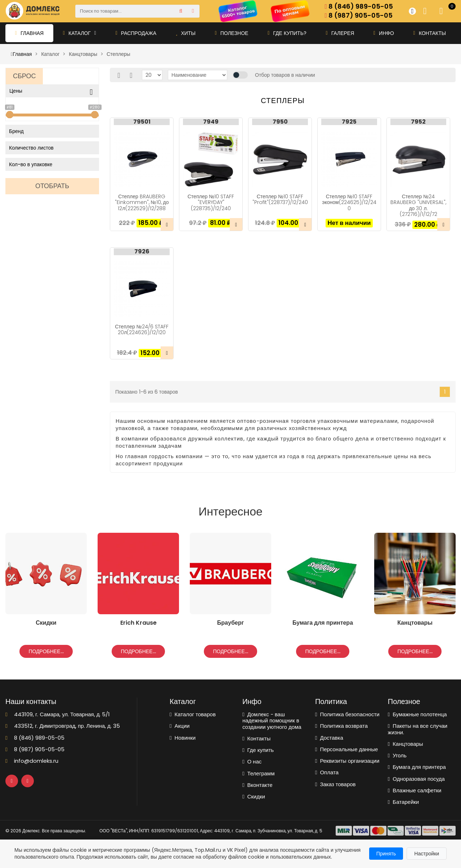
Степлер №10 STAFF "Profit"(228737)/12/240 (280, 199)
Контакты (430, 33)
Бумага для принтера (417, 767)
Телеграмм (259, 773)
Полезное (232, 33)
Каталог (80, 33)
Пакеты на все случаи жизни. (418, 729)
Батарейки (403, 802)
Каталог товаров (193, 714)
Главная (29, 33)
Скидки (254, 796)
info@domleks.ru (32, 761)
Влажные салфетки (415, 790)
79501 (142, 122)
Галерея (340, 33)
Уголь (397, 755)
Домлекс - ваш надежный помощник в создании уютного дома (272, 721)
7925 (349, 122)
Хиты (186, 33)
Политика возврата (341, 726)
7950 (280, 122)
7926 (142, 252)
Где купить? (287, 33)
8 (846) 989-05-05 (359, 7)
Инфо (384, 33)
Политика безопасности (347, 714)
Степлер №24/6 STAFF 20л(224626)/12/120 (142, 329)
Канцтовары (406, 744)
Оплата (327, 772)
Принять (386, 854)
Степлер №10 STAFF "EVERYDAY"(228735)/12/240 (211, 202)
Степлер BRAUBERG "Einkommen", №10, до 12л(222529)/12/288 (142, 202)
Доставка (329, 738)
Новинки (183, 738)
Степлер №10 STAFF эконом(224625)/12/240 (349, 202)
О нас (252, 761)
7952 (418, 122)
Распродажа (136, 33)
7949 (211, 122)
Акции (180, 726)
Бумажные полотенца (417, 714)
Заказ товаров (335, 784)
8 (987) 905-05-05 (359, 16)
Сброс (24, 76)
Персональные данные (346, 749)
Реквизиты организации (347, 761)
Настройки (427, 854)
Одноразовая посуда (416, 779)
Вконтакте (258, 785)
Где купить (258, 750)
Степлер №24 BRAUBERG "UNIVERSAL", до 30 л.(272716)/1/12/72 (418, 205)
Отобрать (52, 186)
